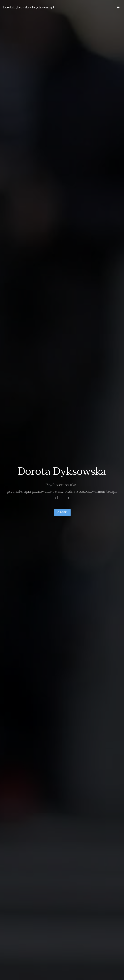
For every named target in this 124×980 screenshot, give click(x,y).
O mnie (62, 513)
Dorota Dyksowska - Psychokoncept (29, 7)
